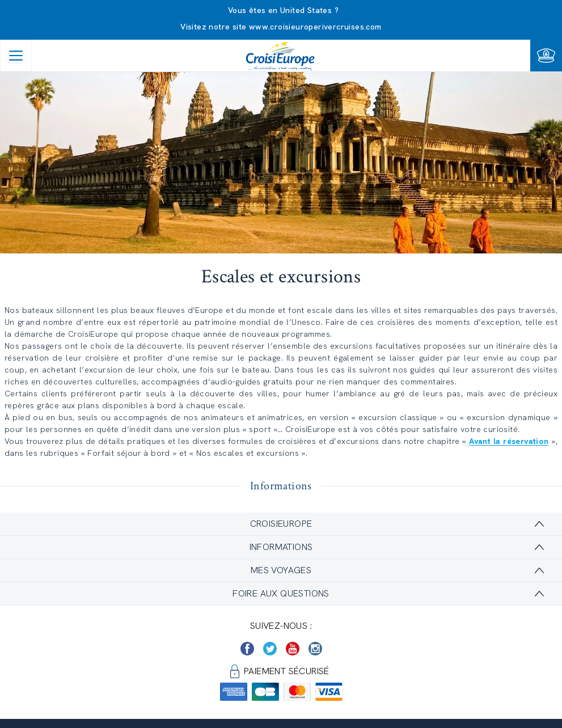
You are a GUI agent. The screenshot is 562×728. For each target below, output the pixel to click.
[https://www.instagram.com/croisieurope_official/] (315, 649)
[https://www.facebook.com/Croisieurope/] (247, 649)
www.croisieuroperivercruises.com (315, 27)
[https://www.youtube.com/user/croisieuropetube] (293, 649)
